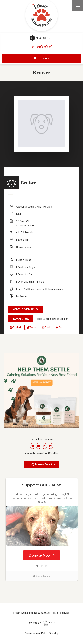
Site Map (54, 633)
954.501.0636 (42, 38)
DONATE (41, 58)
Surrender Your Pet (35, 633)
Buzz (49, 623)
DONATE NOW (21, 319)
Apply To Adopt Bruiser (26, 309)
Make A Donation (43, 465)
